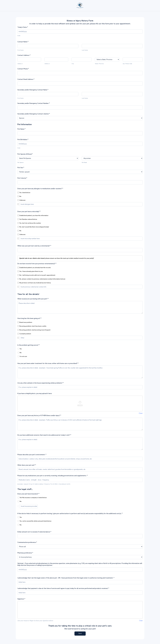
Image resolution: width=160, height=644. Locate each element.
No (19, 196)
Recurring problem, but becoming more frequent (34, 330)
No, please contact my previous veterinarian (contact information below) (41, 279)
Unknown (21, 200)
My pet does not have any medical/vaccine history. (34, 283)
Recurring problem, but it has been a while (32, 326)
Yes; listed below (24, 193)
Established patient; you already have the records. (34, 268)
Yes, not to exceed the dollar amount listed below (34, 521)
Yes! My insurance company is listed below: (32, 498)
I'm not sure (22, 356)
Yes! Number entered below (27, 219)
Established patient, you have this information (33, 215)
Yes (20, 349)
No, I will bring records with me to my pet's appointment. (36, 275)
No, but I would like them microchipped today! (33, 227)
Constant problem (24, 334)
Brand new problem (25, 322)
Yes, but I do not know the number (29, 223)
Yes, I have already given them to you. (30, 271)
